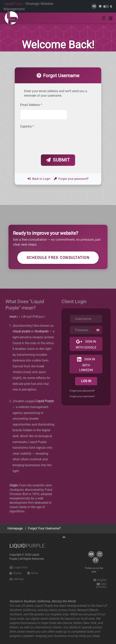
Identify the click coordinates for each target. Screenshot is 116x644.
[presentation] (50, 140)
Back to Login (39, 179)
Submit (58, 160)
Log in (86, 381)
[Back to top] (64, 537)
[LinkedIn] (100, 554)
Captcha (27, 127)
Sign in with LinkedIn (87, 365)
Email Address (31, 105)
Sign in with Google (86, 345)
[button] (111, 18)
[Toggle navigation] (104, 18)
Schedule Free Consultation (58, 258)
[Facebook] (96, 560)
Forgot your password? (71, 179)
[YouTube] (91, 554)
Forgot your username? (82, 396)
